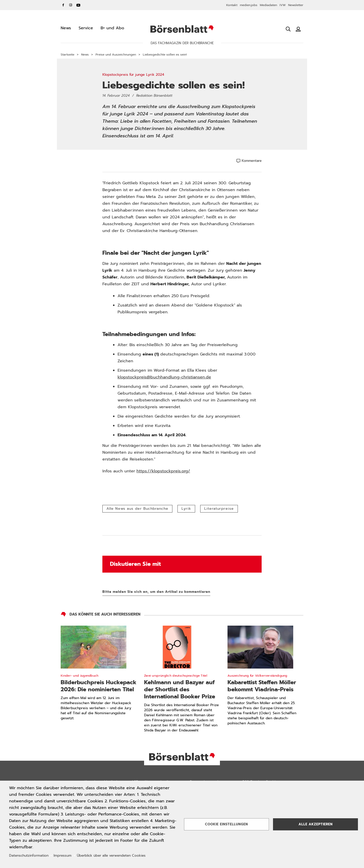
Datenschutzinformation (29, 856)
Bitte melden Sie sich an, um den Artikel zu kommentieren (156, 592)
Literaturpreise (219, 509)
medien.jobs (249, 5)
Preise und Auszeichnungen (116, 55)
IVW (283, 5)
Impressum (63, 856)
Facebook (63, 5)
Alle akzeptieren (316, 824)
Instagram (71, 5)
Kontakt (232, 5)
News (85, 55)
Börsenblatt (182, 29)
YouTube (78, 5)
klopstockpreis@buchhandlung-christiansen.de (164, 377)
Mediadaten (268, 5)
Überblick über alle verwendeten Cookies (111, 856)
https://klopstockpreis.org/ (163, 471)
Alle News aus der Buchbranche (137, 509)
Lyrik (186, 509)
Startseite (67, 55)
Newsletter (296, 5)
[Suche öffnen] (288, 29)
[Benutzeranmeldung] (298, 29)
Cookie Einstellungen (226, 824)
